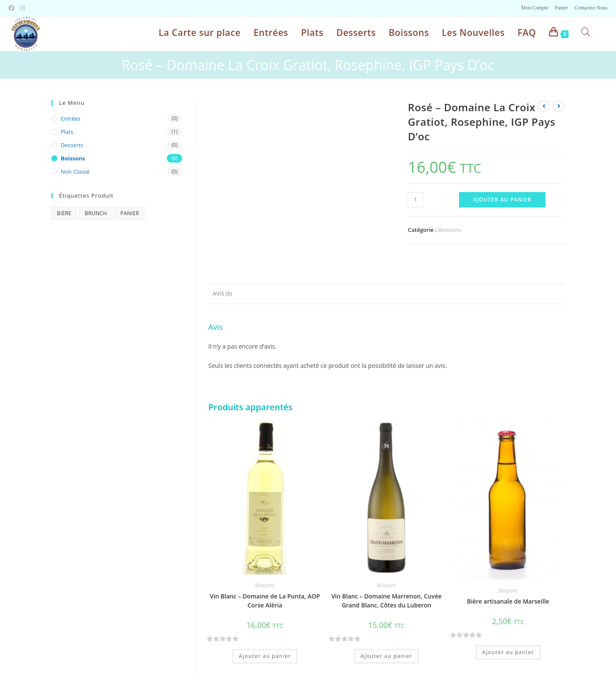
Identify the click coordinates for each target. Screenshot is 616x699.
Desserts (72, 145)
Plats (67, 132)
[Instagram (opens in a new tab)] (22, 8)
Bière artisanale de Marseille (508, 601)
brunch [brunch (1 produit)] (96, 213)
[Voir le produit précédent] (544, 106)
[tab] (222, 294)
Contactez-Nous (591, 8)
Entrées (71, 118)
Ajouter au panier (502, 200)
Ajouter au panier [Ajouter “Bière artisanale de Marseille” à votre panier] (508, 652)
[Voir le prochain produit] (559, 106)
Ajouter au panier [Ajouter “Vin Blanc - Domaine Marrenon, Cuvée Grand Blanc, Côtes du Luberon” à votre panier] (387, 656)
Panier (561, 8)
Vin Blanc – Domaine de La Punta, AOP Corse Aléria (265, 601)
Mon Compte (535, 8)
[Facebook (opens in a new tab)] (13, 8)
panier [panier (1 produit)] (130, 213)
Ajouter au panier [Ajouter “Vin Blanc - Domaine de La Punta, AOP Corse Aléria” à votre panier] (265, 656)
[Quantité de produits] (415, 200)
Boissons (450, 230)
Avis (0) (222, 294)
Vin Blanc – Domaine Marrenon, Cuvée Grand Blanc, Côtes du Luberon (387, 601)
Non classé (75, 172)
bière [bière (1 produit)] (64, 213)
